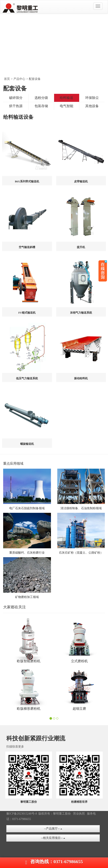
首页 (7, 79)
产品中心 (19, 79)
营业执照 (79, 814)
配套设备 (35, 79)
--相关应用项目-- (53, 838)
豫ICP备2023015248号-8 (22, 814)
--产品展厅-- (53, 829)
